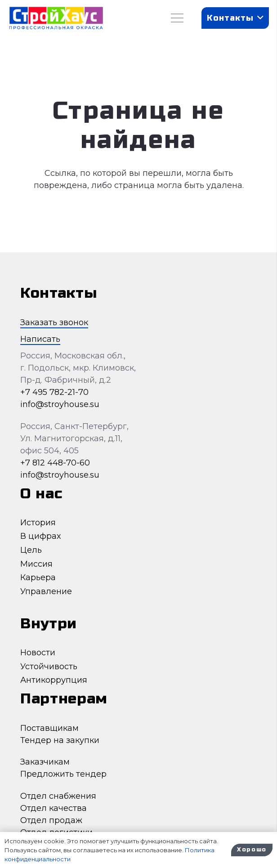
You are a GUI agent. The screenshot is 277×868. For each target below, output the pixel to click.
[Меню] (177, 18)
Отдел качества (54, 808)
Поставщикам (49, 728)
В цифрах (40, 536)
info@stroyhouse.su (60, 404)
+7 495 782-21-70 (54, 392)
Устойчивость (49, 667)
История (38, 523)
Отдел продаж (51, 820)
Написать (40, 339)
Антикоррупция (54, 680)
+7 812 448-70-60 (55, 463)
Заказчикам (45, 762)
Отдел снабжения (58, 796)
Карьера (38, 577)
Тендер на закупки (60, 740)
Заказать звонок (54, 322)
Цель (31, 550)
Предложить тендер (63, 774)
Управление (46, 591)
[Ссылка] (56, 18)
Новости (38, 653)
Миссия (36, 564)
